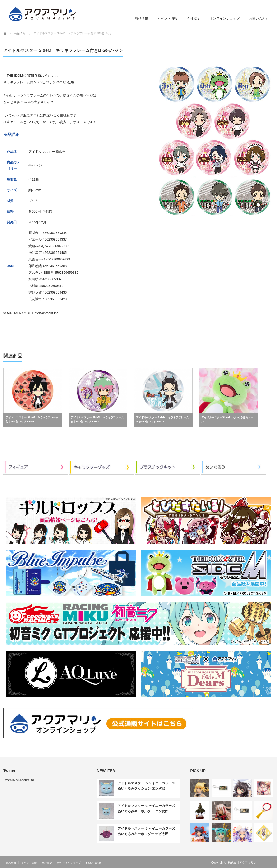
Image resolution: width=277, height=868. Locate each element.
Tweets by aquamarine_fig (18, 780)
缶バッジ (35, 166)
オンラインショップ (225, 18)
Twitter (271, 863)
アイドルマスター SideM (47, 152)
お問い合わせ (259, 18)
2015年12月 (37, 222)
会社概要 (194, 18)
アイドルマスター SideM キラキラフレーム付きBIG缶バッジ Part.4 (32, 420)
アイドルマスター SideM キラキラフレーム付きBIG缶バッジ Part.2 (162, 420)
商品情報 (141, 18)
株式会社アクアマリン (242, 863)
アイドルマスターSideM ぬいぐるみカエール (227, 420)
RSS (264, 863)
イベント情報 (167, 18)
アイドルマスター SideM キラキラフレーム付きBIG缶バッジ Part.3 (97, 420)
